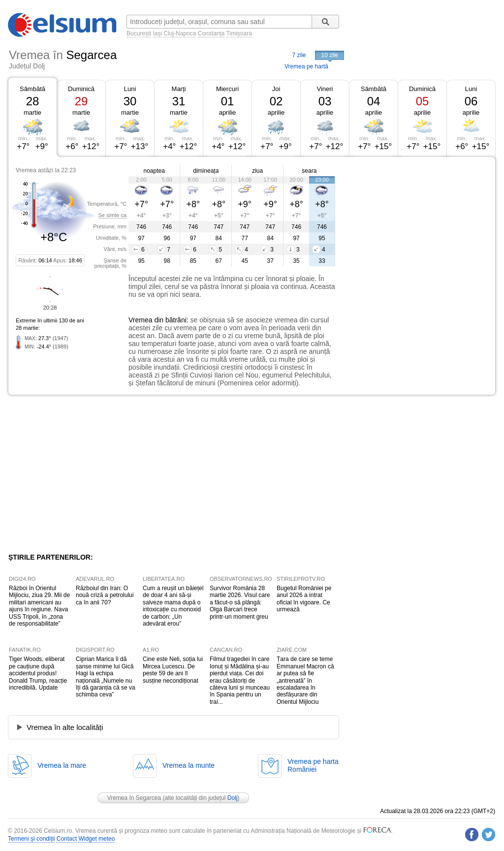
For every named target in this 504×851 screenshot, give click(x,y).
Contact (67, 839)
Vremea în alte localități (65, 727)
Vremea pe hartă (306, 66)
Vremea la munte (189, 765)
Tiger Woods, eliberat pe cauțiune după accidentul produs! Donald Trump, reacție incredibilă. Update (38, 673)
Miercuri (227, 89)
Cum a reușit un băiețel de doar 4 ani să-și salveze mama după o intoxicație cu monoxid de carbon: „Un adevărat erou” (173, 606)
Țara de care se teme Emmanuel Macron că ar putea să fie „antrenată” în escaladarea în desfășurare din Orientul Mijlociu (305, 680)
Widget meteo (96, 839)
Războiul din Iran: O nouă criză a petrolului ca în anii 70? (105, 595)
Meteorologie (338, 831)
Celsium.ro (58, 831)
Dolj (233, 798)
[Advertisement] (415, 230)
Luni (130, 89)
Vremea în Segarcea (134, 798)
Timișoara (239, 33)
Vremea (141, 320)
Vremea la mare (62, 765)
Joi (276, 89)
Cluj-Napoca (180, 33)
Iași (157, 33)
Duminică (81, 89)
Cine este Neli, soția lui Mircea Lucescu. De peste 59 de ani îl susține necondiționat (173, 670)
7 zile (299, 55)
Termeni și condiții (31, 839)
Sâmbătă (32, 89)
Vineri (325, 89)
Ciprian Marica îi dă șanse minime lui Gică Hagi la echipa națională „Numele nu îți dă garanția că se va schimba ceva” (106, 677)
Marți (179, 89)
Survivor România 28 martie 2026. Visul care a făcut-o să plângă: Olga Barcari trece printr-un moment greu (240, 602)
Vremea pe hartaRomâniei (313, 765)
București (139, 33)
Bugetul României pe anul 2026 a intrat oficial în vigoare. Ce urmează (304, 599)
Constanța (211, 33)
